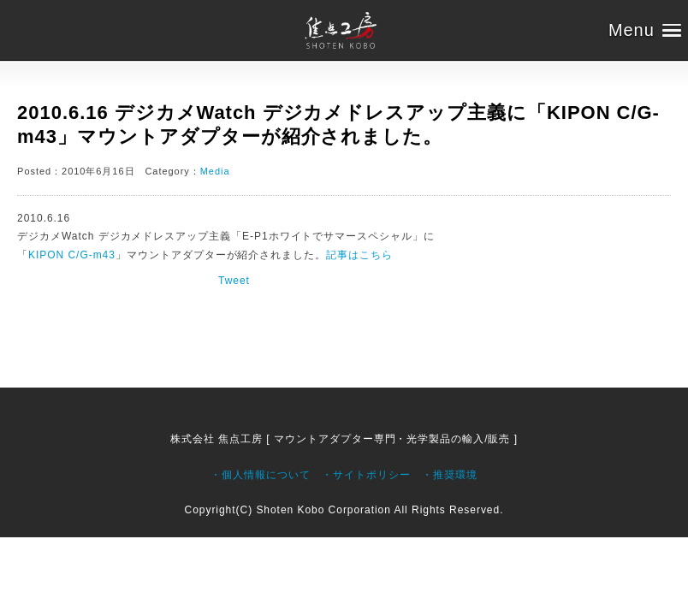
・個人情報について (261, 475)
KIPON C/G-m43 (72, 255)
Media (215, 171)
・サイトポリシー (366, 475)
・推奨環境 (450, 475)
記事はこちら (359, 255)
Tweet (234, 281)
